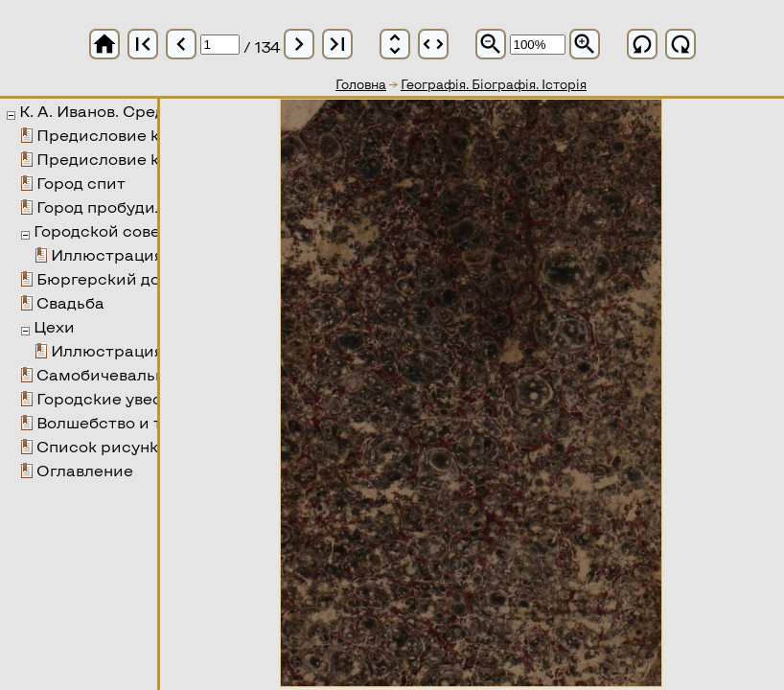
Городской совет (101, 230)
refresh (642, 44)
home (104, 44)
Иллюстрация (107, 254)
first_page (143, 44)
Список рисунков (106, 446)
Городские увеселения (128, 398)
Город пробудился (110, 207)
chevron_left (181, 44)
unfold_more (395, 44)
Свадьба (70, 302)
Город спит (81, 183)
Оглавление (85, 470)
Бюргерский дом (104, 278)
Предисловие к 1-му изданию (155, 135)
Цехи (54, 326)
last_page (337, 44)
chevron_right (299, 44)
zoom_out (491, 44)
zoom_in (585, 44)
